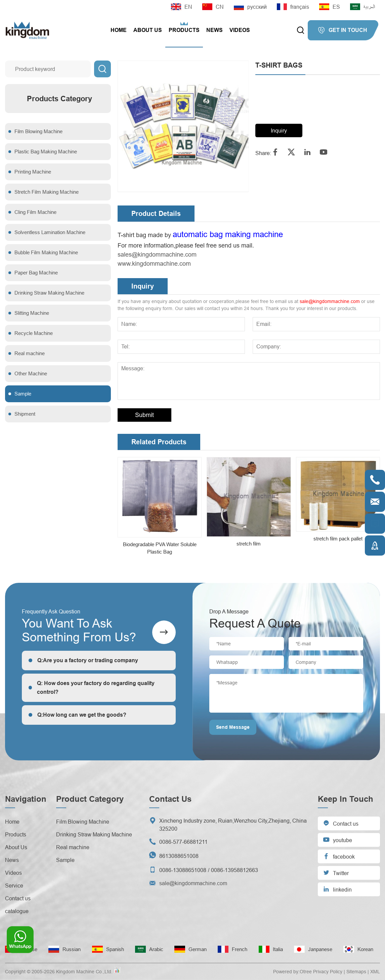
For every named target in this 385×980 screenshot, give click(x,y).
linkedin (337, 889)
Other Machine (31, 373)
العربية (362, 7)
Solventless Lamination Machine (50, 232)
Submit (144, 415)
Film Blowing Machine (38, 131)
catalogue (17, 911)
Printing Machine (33, 172)
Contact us (18, 898)
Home (119, 30)
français (293, 7)
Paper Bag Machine (36, 273)
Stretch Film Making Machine (47, 192)
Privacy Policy (328, 972)
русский (250, 7)
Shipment (25, 414)
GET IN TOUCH (343, 30)
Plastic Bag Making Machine (46, 152)
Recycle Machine (34, 333)
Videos (240, 30)
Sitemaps (356, 972)
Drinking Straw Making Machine (49, 293)
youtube (337, 840)
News (215, 30)
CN (213, 7)
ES (330, 7)
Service (14, 885)
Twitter (336, 873)
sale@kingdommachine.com (330, 301)
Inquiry (279, 130)
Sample (23, 394)
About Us (148, 30)
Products (184, 30)
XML (375, 972)
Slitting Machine (32, 313)
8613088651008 (179, 856)
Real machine (30, 353)
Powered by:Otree (292, 972)
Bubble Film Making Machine (46, 252)
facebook (339, 856)
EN (182, 7)
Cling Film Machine (35, 212)
